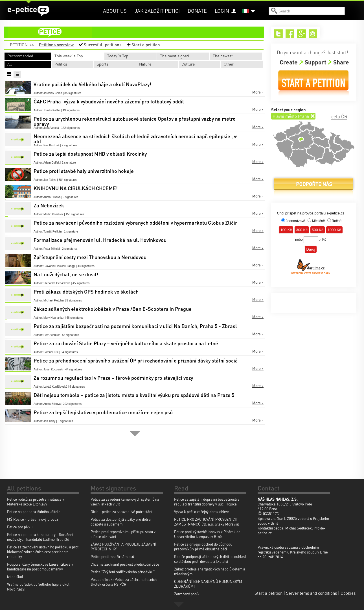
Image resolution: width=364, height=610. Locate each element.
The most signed (175, 56)
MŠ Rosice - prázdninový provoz (33, 519)
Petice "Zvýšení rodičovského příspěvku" (123, 572)
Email (313, 34)
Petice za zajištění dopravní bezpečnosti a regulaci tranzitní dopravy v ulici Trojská (207, 502)
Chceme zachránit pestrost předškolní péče (125, 564)
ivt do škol (15, 577)
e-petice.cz (28, 11)
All (10, 64)
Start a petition (146, 45)
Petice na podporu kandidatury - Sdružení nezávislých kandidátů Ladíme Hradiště (40, 537)
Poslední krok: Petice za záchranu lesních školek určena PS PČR (124, 582)
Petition (19, 45)
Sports (103, 64)
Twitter (278, 34)
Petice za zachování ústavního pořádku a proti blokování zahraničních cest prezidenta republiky (43, 552)
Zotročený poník (187, 594)
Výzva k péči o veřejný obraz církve (201, 512)
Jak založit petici (157, 11)
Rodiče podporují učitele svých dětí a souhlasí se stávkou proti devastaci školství (210, 559)
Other (229, 64)
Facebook (290, 34)
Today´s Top (118, 56)
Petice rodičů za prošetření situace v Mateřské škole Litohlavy (36, 502)
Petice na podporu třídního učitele (34, 512)
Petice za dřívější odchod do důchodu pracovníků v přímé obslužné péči (203, 546)
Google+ (301, 34)
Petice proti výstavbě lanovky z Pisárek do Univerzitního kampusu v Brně (207, 534)
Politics (61, 64)
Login (222, 11)
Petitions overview (56, 45)
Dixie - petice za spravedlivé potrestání (121, 512)
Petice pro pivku (20, 527)
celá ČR (339, 116)
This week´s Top (69, 56)
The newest (223, 56)
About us (115, 11)
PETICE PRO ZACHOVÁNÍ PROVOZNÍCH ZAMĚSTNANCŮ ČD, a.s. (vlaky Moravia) (207, 522)
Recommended (20, 56)
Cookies (348, 593)
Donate (197, 11)
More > (258, 92)
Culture (188, 64)
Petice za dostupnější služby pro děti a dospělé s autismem (121, 522)
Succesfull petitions (103, 45)
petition (137, 32)
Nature (145, 64)
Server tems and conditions (312, 593)
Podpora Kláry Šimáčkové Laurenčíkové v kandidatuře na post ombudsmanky (40, 566)
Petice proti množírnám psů (112, 556)
